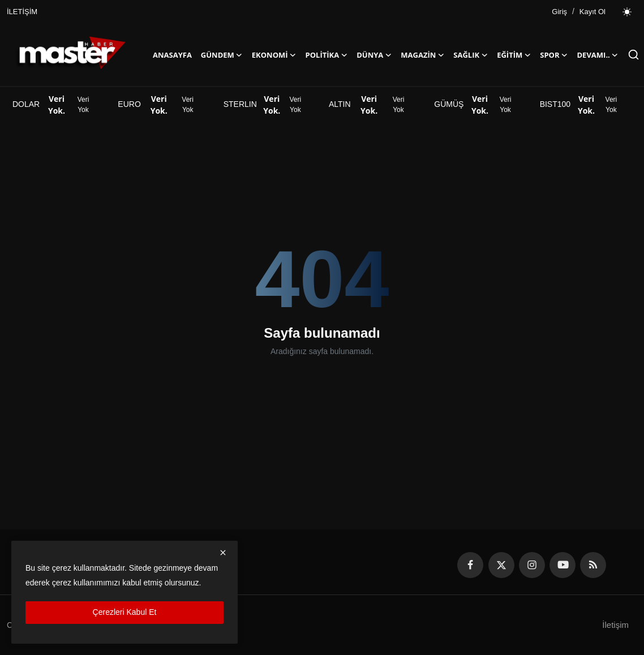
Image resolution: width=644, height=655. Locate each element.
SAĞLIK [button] (471, 55)
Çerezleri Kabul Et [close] (125, 612)
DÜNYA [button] (374, 55)
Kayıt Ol (593, 12)
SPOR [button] (554, 55)
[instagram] (532, 565)
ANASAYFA (172, 55)
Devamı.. (598, 55)
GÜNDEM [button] (222, 55)
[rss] (593, 565)
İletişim (615, 625)
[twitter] (501, 565)
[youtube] (563, 565)
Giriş (559, 12)
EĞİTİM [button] (514, 55)
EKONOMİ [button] (274, 55)
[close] (223, 553)
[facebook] (470, 565)
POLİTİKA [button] (327, 55)
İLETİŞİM (22, 12)
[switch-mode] (627, 12)
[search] (634, 55)
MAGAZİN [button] (422, 55)
